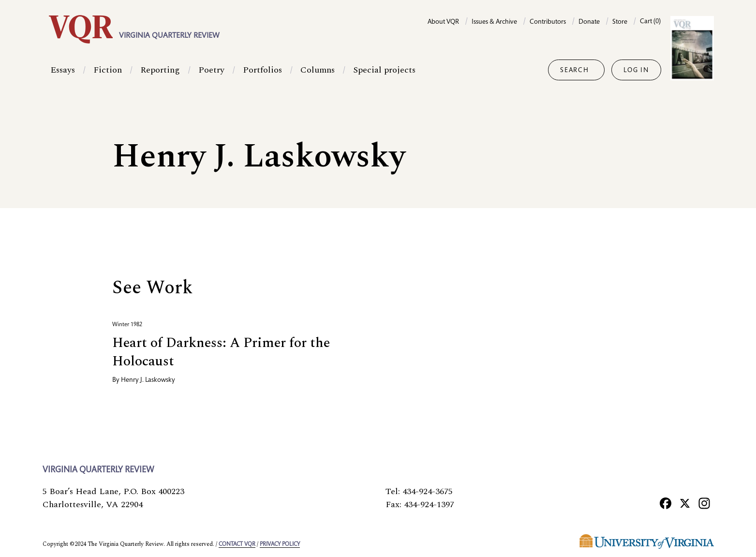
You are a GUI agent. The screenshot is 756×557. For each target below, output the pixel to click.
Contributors (548, 22)
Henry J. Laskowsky (148, 380)
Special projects (384, 70)
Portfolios (262, 70)
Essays (63, 70)
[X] (685, 503)
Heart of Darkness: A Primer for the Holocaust (221, 352)
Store (620, 22)
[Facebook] (666, 503)
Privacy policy (280, 544)
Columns (318, 70)
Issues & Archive (494, 22)
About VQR (443, 22)
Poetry (211, 70)
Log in (636, 71)
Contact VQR (237, 544)
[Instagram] (704, 503)
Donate (589, 22)
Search (574, 71)
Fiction (108, 70)
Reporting (160, 70)
